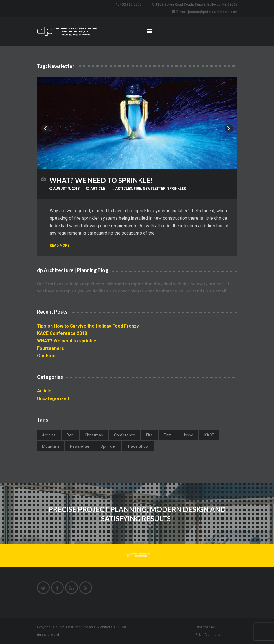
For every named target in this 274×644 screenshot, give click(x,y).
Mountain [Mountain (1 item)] (51, 446)
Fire (137, 189)
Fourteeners (51, 348)
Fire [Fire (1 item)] (149, 435)
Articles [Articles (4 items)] (49, 435)
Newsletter (154, 189)
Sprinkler (177, 189)
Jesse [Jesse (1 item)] (188, 435)
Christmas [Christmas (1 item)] (94, 435)
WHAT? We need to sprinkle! (101, 180)
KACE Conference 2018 (62, 333)
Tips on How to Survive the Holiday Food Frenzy (88, 326)
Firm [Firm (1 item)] (168, 435)
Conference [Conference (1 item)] (125, 435)
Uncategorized (53, 399)
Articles (124, 189)
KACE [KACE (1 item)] (209, 435)
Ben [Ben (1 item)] (70, 435)
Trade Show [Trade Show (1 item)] (138, 446)
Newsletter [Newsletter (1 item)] (80, 446)
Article (98, 189)
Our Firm (46, 356)
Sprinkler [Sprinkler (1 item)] (108, 446)
